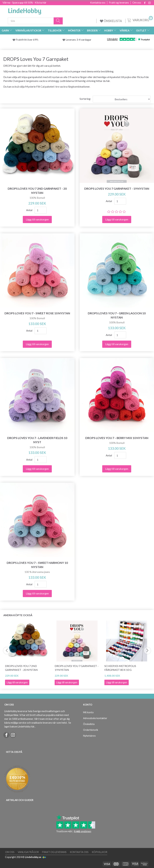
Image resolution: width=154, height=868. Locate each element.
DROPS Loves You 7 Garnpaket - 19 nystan (117, 189)
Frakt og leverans (119, 3)
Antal (29, 210)
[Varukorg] (140, 20)
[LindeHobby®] (25, 10)
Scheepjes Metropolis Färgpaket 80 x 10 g (120, 668)
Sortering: (85, 99)
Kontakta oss (98, 3)
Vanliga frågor (28, 852)
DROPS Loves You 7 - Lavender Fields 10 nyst (37, 440)
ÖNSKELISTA (111, 21)
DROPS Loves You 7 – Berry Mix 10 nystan (117, 438)
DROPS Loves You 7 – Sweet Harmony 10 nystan (37, 565)
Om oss (137, 3)
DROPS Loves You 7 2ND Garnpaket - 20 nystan (37, 191)
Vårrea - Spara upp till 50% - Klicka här (24, 2)
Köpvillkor (100, 852)
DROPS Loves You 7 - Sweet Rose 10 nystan (37, 313)
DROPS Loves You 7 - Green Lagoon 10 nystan (117, 315)
